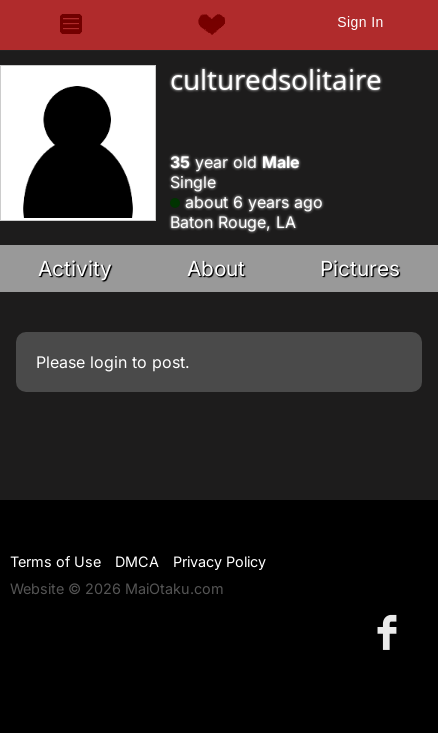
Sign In (360, 22)
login (108, 362)
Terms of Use (55, 561)
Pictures (360, 268)
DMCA (137, 561)
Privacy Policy (219, 561)
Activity (75, 268)
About (216, 268)
